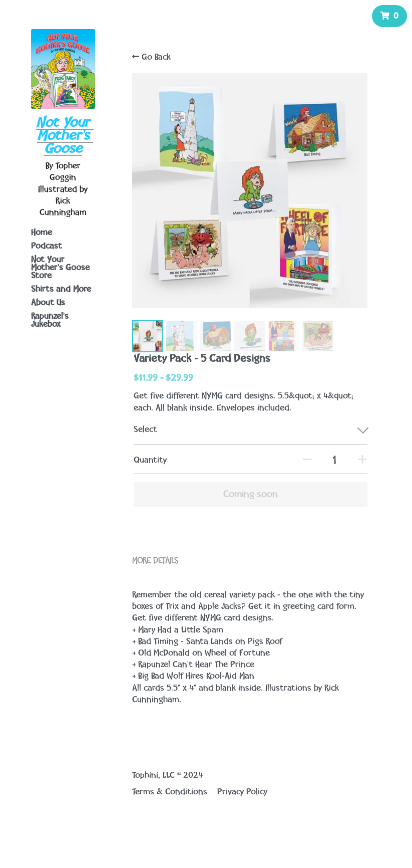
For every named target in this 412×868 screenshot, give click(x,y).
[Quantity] (333, 456)
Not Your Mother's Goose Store (60, 268)
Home (42, 233)
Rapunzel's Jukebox (50, 320)
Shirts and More (61, 289)
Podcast (47, 246)
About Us (48, 303)
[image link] (63, 68)
